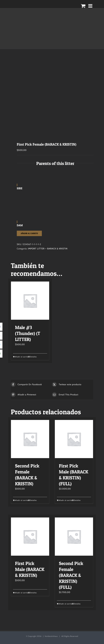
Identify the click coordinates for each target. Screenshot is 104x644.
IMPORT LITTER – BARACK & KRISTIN (48, 249)
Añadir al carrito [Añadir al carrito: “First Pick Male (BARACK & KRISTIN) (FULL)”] (65, 500)
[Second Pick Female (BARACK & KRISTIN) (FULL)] (74, 537)
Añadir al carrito (29, 233)
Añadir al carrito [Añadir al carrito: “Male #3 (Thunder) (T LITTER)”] (22, 357)
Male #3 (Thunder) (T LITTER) (28, 333)
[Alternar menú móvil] (91, 6)
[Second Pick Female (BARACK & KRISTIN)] (30, 439)
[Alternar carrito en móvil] (83, 6)
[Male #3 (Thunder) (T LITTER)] (30, 301)
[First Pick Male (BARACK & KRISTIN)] (30, 537)
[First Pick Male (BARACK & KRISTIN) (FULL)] (74, 439)
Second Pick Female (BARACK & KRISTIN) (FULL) (71, 575)
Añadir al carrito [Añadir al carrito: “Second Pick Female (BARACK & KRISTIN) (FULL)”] (65, 604)
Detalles (33, 357)
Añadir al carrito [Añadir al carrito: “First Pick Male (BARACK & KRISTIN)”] (22, 593)
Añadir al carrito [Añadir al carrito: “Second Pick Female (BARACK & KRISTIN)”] (22, 500)
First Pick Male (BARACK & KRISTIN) (30, 569)
